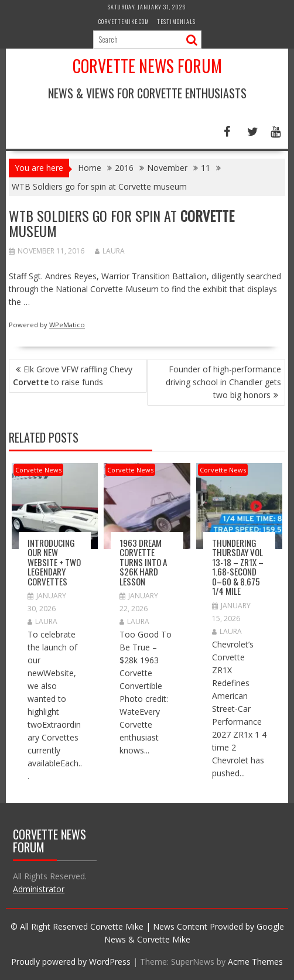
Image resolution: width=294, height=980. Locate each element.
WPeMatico (67, 325)
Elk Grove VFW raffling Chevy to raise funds (73, 376)
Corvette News (38, 470)
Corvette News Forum (147, 66)
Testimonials (176, 21)
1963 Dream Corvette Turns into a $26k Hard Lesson (143, 562)
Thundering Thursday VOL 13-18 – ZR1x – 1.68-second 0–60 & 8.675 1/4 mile (238, 567)
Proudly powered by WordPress (71, 962)
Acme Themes (255, 962)
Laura (110, 251)
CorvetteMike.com (124, 21)
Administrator (39, 889)
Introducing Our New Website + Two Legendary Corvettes (54, 562)
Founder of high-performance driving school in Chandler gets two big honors (223, 382)
